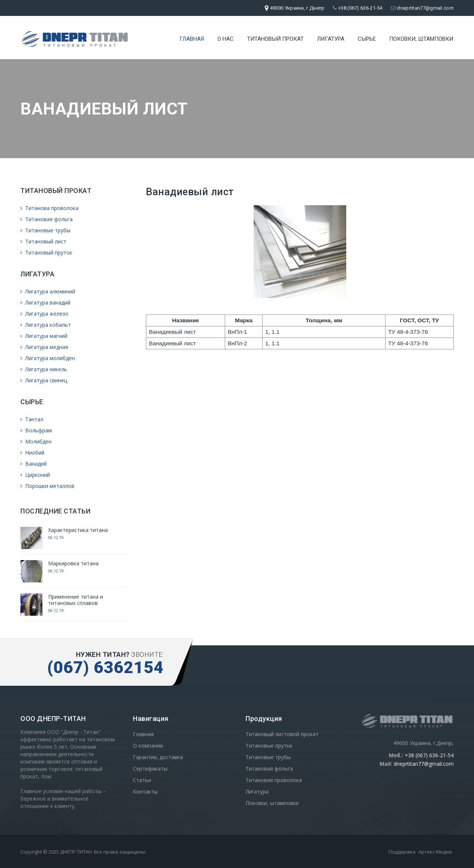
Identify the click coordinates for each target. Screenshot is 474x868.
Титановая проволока (274, 780)
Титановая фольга (46, 219)
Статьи (142, 780)
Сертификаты (150, 769)
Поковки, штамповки (421, 39)
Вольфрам (36, 430)
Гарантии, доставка (158, 757)
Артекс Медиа (435, 852)
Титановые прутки (269, 746)
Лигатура (331, 39)
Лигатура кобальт (46, 325)
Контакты (145, 791)
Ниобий (32, 453)
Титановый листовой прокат (282, 734)
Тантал (32, 419)
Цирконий (35, 475)
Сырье (367, 39)
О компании (148, 746)
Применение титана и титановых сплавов (76, 600)
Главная (192, 39)
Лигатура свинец (44, 380)
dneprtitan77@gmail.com (422, 8)
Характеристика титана (78, 530)
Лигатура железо (44, 314)
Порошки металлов (47, 486)
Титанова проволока (49, 208)
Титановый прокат (275, 39)
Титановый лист (43, 241)
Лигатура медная (44, 347)
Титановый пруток (46, 252)
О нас (226, 39)
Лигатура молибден (48, 358)
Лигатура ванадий (45, 302)
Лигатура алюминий (48, 291)
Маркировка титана (73, 563)
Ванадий (34, 464)
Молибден (36, 441)
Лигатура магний (44, 336)
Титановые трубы (45, 230)
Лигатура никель (44, 369)
